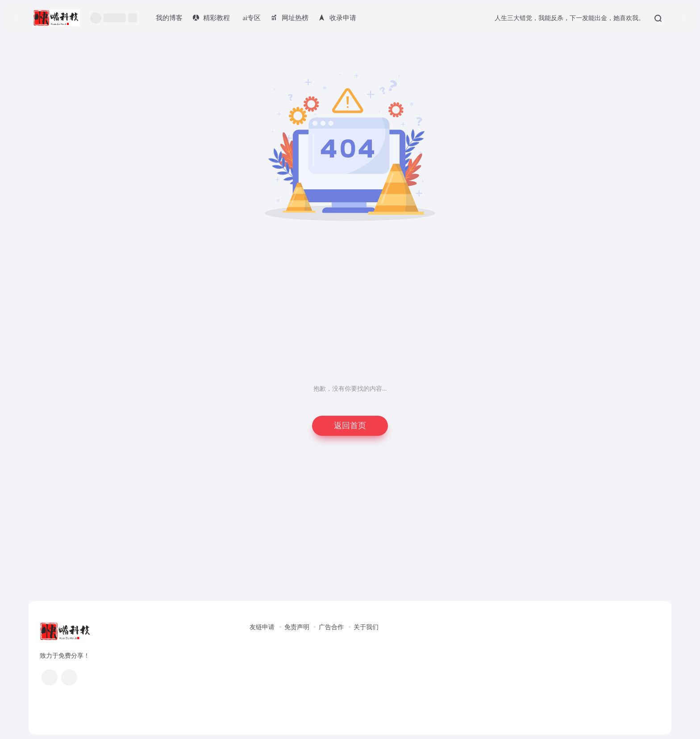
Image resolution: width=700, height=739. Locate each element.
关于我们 (366, 627)
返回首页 (350, 426)
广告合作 (331, 627)
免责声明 (297, 627)
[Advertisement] (350, 317)
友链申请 (262, 627)
